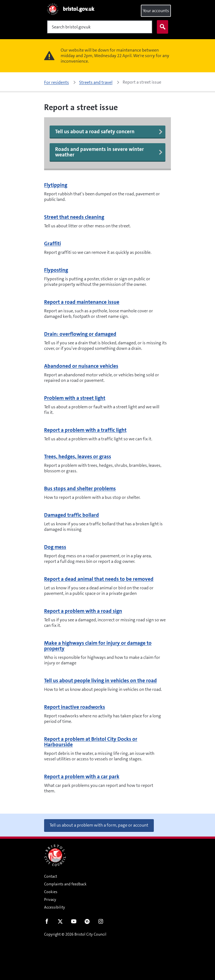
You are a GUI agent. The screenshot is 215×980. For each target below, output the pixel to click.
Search (161, 27)
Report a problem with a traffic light (85, 430)
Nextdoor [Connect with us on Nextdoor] (87, 923)
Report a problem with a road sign (83, 611)
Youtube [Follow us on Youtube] (74, 923)
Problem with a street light (75, 398)
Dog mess (55, 547)
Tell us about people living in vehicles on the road (100, 681)
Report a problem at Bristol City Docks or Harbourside (91, 742)
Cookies (51, 892)
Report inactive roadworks (75, 707)
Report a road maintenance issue (82, 302)
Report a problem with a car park (82, 777)
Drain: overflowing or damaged (80, 334)
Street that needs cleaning (74, 217)
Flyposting (56, 270)
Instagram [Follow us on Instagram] (101, 923)
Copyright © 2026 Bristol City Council (75, 934)
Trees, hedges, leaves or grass (78, 456)
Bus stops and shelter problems (80, 488)
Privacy (50, 899)
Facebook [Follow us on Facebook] (47, 923)
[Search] (100, 27)
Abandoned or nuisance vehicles (81, 366)
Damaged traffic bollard (72, 515)
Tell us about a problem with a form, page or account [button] (99, 825)
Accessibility (55, 907)
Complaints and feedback (65, 884)
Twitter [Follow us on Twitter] (60, 923)
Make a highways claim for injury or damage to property (98, 646)
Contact (51, 876)
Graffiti (53, 243)
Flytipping (56, 185)
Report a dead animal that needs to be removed (99, 579)
